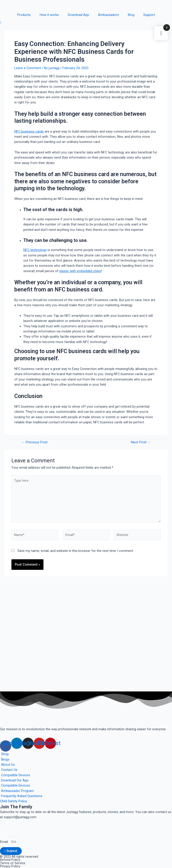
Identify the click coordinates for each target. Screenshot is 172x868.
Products (24, 15)
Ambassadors (109, 15)
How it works (49, 15)
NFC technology (35, 250)
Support (149, 15)
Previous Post (34, 442)
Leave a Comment (28, 68)
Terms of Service (13, 863)
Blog (131, 15)
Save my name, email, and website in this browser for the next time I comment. (76, 551)
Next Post (141, 442)
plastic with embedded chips (80, 271)
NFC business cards (29, 131)
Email (4, 842)
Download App (78, 15)
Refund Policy (10, 860)
